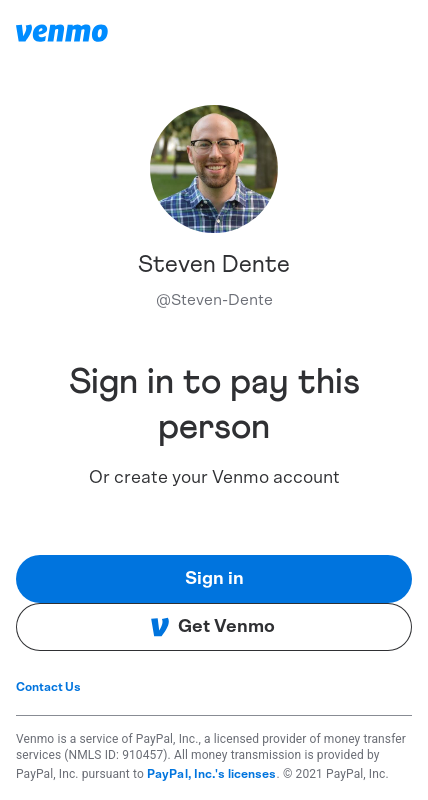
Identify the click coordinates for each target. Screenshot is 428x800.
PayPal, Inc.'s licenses (212, 774)
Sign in (214, 579)
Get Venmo (212, 627)
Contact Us (48, 687)
